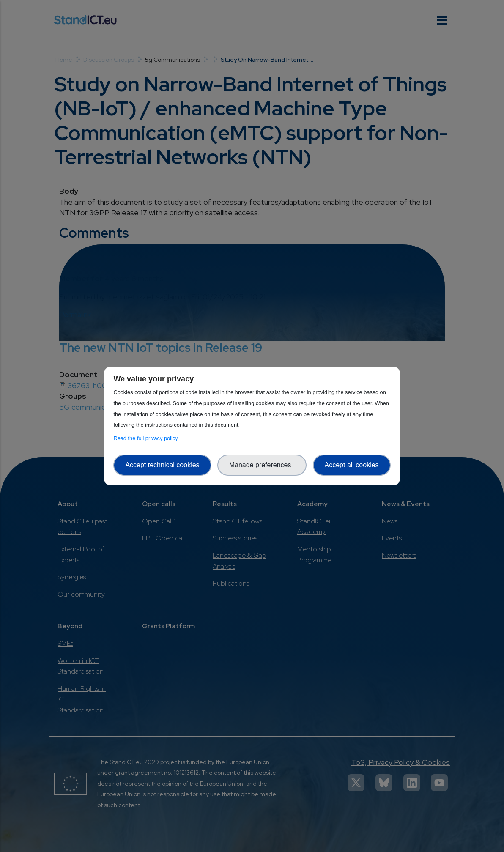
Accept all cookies (352, 465)
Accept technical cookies (162, 465)
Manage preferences (262, 465)
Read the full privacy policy (147, 438)
